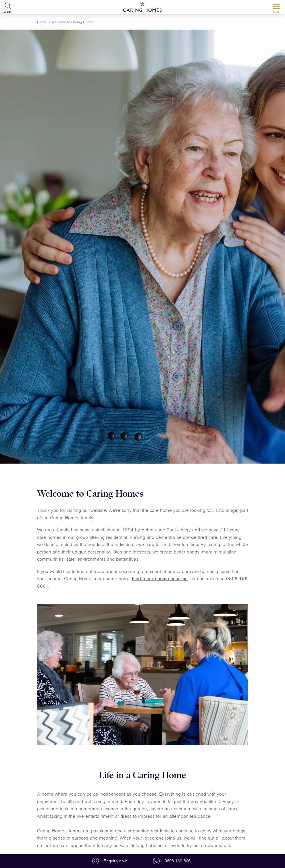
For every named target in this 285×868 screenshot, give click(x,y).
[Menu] (276, 7)
